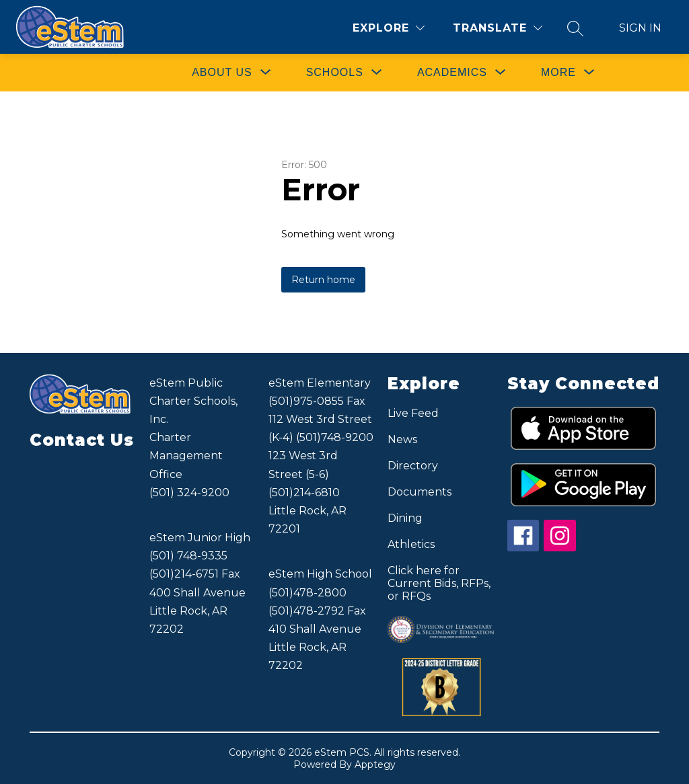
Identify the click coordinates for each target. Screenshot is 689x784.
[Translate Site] (498, 28)
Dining (405, 518)
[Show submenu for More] (558, 73)
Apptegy (375, 765)
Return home (323, 280)
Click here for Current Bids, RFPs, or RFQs (439, 583)
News (402, 439)
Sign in (640, 28)
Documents (420, 492)
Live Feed (413, 413)
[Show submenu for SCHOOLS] (335, 73)
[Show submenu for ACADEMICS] (452, 73)
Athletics (411, 544)
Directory (413, 466)
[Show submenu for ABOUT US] (222, 73)
